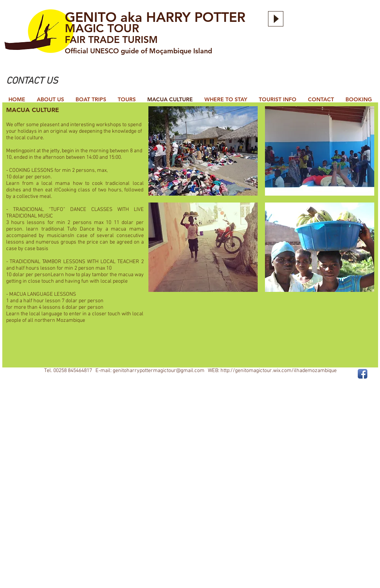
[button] (203, 151)
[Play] (276, 19)
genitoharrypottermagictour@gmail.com (159, 371)
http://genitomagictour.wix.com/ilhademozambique (279, 371)
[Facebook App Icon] (363, 374)
